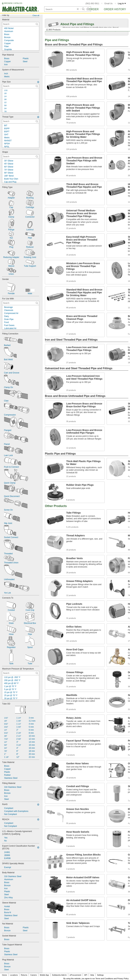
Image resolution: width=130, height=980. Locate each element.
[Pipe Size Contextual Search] (21, 86)
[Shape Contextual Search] (21, 157)
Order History (115, 9)
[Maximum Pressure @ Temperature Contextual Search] (21, 673)
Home (4, 975)
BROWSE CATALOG (13, 3)
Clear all (36, 15)
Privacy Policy (123, 978)
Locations (14, 975)
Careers (33, 975)
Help (92, 975)
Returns (24, 975)
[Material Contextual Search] (21, 24)
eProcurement (76, 975)
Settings (100, 975)
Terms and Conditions (104, 978)
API (86, 975)
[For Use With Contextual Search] (21, 303)
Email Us (108, 4)
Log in (122, 4)
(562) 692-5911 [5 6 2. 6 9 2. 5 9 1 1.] (92, 4)
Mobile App (44, 975)
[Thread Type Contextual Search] (21, 121)
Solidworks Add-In (59, 975)
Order (94, 9)
